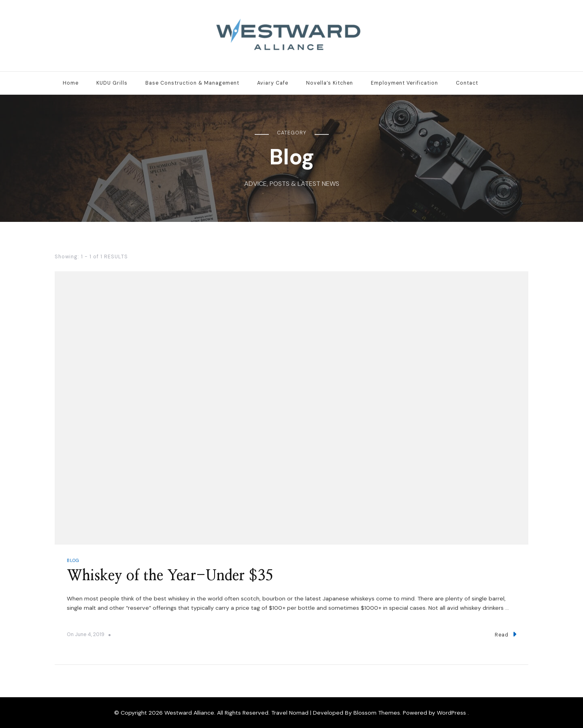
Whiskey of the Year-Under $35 (170, 576)
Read (505, 634)
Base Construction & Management (192, 83)
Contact (467, 83)
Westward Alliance (189, 713)
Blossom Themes (377, 713)
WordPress (451, 713)
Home (71, 83)
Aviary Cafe (273, 83)
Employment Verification (404, 83)
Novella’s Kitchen (330, 83)
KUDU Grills (112, 83)
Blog (73, 560)
